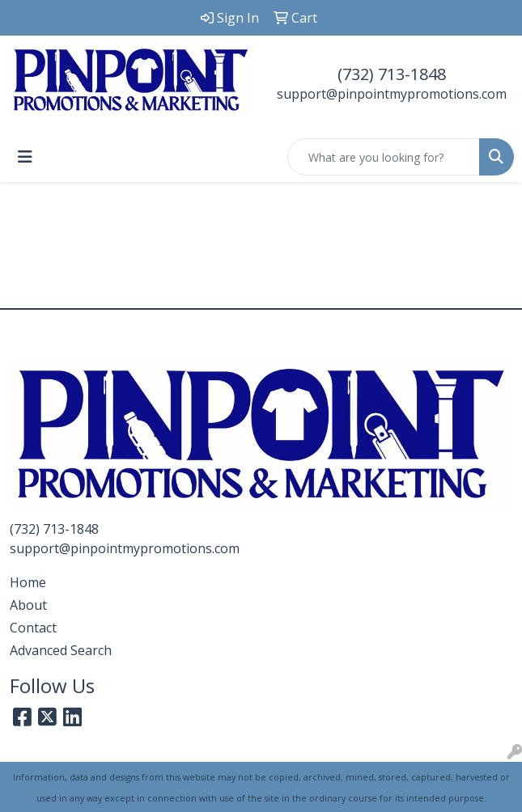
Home (28, 582)
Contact (33, 628)
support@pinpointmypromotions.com (392, 94)
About (28, 605)
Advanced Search (61, 650)
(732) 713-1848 (392, 74)
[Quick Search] (384, 157)
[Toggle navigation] (25, 157)
